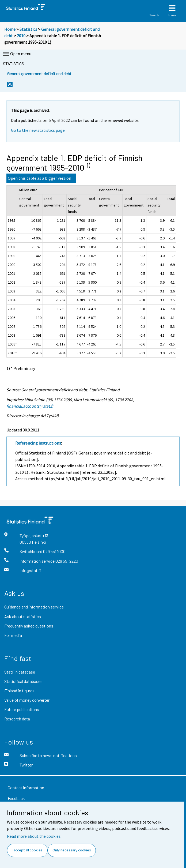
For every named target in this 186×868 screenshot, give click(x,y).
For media (13, 635)
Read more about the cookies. (34, 836)
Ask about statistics (23, 616)
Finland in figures (19, 691)
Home (10, 29)
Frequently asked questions (29, 626)
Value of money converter (27, 700)
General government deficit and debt (39, 74)
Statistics (28, 29)
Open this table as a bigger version (39, 178)
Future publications (22, 709)
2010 (21, 36)
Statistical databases (23, 681)
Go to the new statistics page (38, 130)
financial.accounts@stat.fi (30, 406)
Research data (17, 719)
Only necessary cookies (72, 850)
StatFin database (20, 672)
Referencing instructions (38, 443)
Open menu (16, 54)
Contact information (26, 788)
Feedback (16, 798)
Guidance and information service (34, 607)
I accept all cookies (27, 850)
